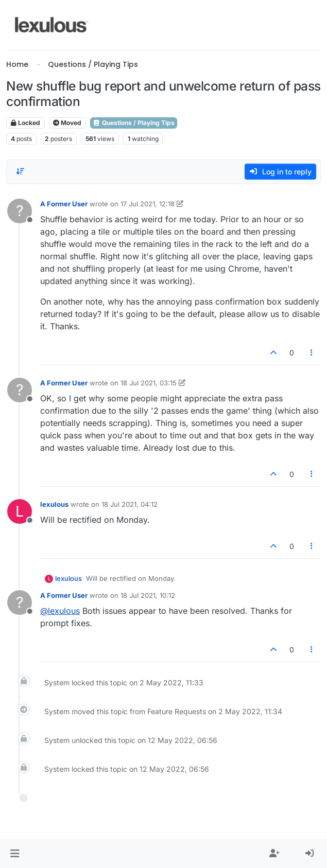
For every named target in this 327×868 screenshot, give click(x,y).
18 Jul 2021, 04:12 (130, 504)
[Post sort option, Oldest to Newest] (20, 171)
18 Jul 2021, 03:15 (149, 383)
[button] (15, 854)
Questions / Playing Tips (134, 123)
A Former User (64, 204)
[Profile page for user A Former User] (20, 211)
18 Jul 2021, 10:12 (148, 595)
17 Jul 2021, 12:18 (148, 204)
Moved (67, 123)
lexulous (54, 504)
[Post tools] (312, 353)
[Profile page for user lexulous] (20, 511)
